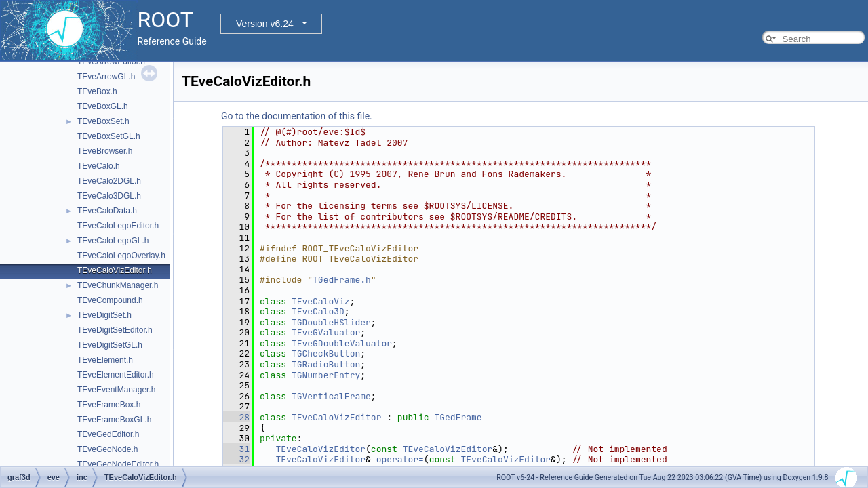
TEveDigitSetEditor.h (115, 330)
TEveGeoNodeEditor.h (118, 464)
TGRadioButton (326, 364)
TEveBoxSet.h (103, 121)
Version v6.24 (265, 24)
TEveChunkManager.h (118, 285)
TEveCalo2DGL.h (109, 181)
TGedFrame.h (342, 280)
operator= (400, 459)
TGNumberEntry (326, 375)
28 (236, 417)
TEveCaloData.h (107, 211)
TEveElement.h (105, 360)
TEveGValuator (326, 332)
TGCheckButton (326, 353)
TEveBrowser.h (105, 151)
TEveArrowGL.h (106, 77)
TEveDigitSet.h (104, 315)
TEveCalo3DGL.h (109, 196)
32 (236, 459)
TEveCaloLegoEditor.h (118, 226)
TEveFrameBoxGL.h (114, 420)
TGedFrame (458, 417)
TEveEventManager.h (116, 390)
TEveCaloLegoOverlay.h (121, 256)
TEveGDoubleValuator (342, 343)
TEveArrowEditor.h (111, 62)
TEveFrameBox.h (109, 405)
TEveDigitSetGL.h (110, 345)
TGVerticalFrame (331, 396)
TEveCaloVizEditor (337, 417)
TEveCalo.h (99, 166)
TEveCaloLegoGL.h (113, 241)
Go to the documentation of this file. (297, 116)
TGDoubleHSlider (331, 322)
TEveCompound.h (110, 300)
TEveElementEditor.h (116, 375)
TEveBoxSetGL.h (109, 136)
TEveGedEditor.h (108, 434)
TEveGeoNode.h (107, 449)
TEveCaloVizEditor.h (115, 270)
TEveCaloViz (321, 301)
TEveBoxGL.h (103, 106)
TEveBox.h (97, 91)
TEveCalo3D (318, 311)
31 (236, 449)
